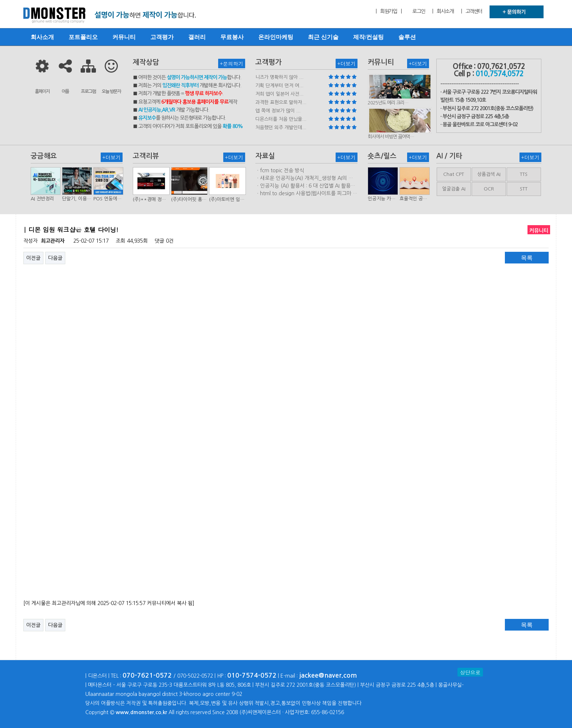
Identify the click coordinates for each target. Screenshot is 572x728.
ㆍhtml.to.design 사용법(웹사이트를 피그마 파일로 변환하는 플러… (306, 194)
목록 (527, 258)
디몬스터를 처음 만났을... (281, 119)
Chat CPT (454, 174)
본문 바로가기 (0, 0)
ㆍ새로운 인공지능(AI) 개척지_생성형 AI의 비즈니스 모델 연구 (304, 178)
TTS (524, 174)
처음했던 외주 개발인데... (281, 128)
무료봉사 (232, 37)
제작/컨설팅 (368, 37)
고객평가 (162, 37)
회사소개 (42, 37)
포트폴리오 (83, 37)
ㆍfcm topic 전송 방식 (280, 170)
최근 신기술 (323, 37)
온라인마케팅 (276, 37)
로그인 (419, 11)
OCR (489, 189)
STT (524, 189)
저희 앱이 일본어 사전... (279, 94)
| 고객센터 (472, 11)
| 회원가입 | (389, 11)
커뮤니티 (124, 37)
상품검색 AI (489, 174)
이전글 (33, 258)
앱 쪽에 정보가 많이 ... (278, 111)
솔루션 (407, 37)
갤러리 (197, 37)
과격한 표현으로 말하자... (281, 102)
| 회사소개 (443, 11)
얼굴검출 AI (454, 189)
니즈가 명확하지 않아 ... (279, 77)
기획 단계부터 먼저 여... (279, 86)
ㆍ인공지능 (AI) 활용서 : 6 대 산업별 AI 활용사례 (305, 186)
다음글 (55, 258)
